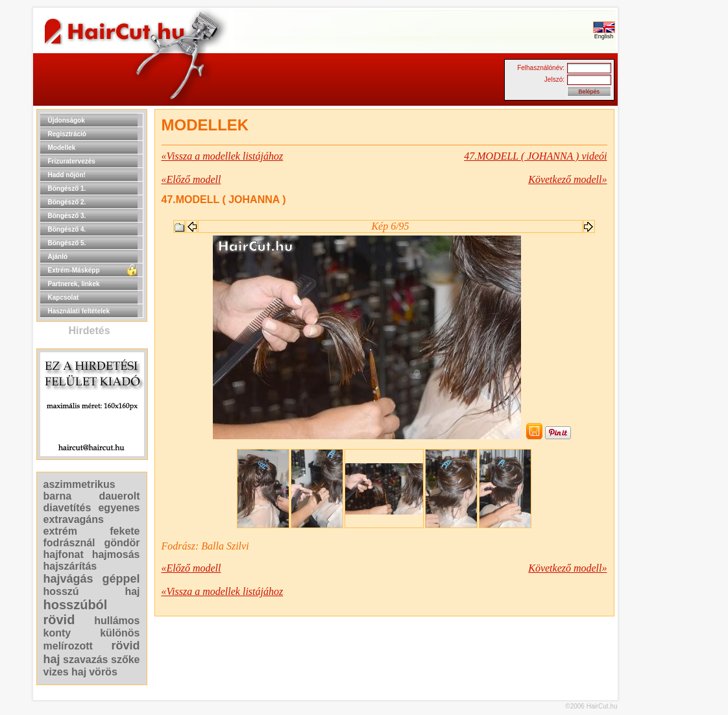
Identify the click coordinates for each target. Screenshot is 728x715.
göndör (122, 543)
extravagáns (74, 519)
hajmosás (116, 554)
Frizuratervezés (72, 161)
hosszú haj (92, 591)
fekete (125, 531)
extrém (60, 531)
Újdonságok (67, 120)
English (604, 34)
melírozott (68, 646)
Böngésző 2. (67, 202)
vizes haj (65, 672)
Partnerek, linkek (74, 284)
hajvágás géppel (92, 579)
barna (58, 496)
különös (120, 633)
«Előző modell (191, 179)
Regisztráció (67, 134)
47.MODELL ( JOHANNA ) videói (535, 156)
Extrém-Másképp (74, 270)
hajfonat (64, 554)
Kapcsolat (64, 297)
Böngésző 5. (67, 243)
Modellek (62, 148)
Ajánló (58, 257)
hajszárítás (70, 566)
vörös (103, 672)
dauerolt (119, 496)
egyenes (119, 508)
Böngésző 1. (67, 188)
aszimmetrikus (79, 484)
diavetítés (67, 508)
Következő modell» (567, 179)
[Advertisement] (659, 304)
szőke (125, 660)
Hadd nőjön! (67, 175)
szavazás (85, 660)
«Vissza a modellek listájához (223, 156)
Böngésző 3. (67, 216)
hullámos (117, 621)
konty (57, 633)
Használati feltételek (79, 311)
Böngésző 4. (67, 229)
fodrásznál (69, 543)
